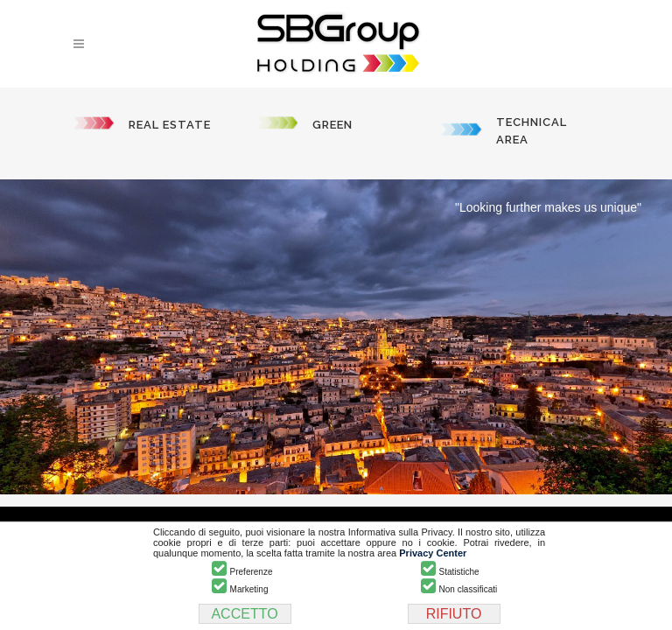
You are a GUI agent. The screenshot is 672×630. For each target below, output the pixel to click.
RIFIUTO (454, 614)
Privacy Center (433, 553)
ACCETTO (244, 614)
